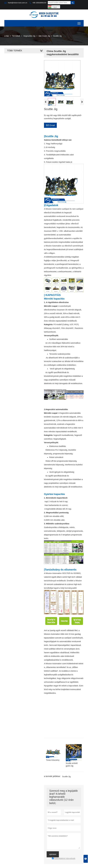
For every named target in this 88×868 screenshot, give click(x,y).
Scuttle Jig (66, 778)
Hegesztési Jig (29, 36)
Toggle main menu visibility (79, 22)
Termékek (16, 36)
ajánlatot (52, 855)
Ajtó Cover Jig (44, 36)
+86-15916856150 (39, 3)
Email (50, 129)
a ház (7, 36)
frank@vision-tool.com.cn (18, 3)
